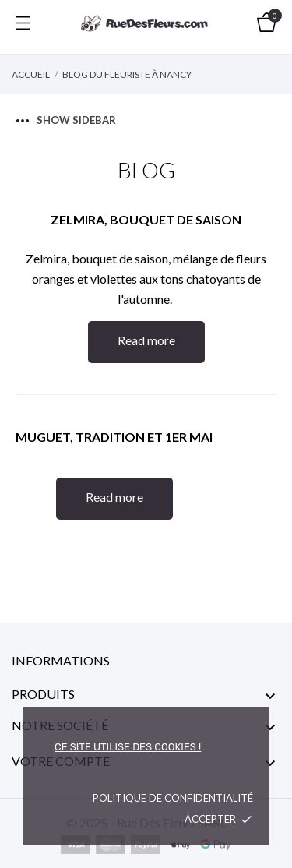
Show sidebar (66, 120)
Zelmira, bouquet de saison (146, 219)
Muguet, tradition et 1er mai (114, 437)
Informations (61, 660)
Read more (146, 340)
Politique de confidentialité (173, 798)
